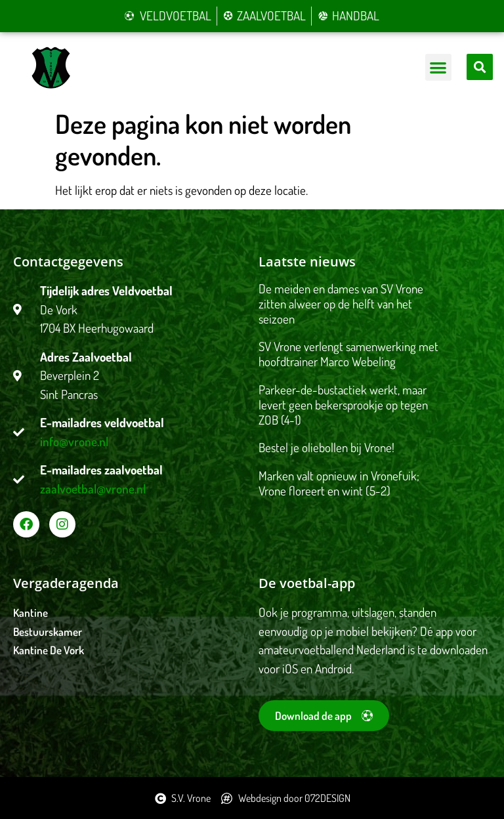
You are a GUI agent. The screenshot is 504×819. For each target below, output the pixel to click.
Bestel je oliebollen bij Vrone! (326, 447)
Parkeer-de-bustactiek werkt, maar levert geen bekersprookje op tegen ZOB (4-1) (343, 405)
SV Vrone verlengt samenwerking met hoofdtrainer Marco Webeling (348, 354)
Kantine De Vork (49, 650)
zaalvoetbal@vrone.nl (93, 489)
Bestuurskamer (48, 632)
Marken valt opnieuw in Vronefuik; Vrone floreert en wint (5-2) (339, 483)
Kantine (31, 613)
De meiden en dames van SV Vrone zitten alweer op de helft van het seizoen (341, 304)
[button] (439, 67)
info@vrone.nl (74, 441)
